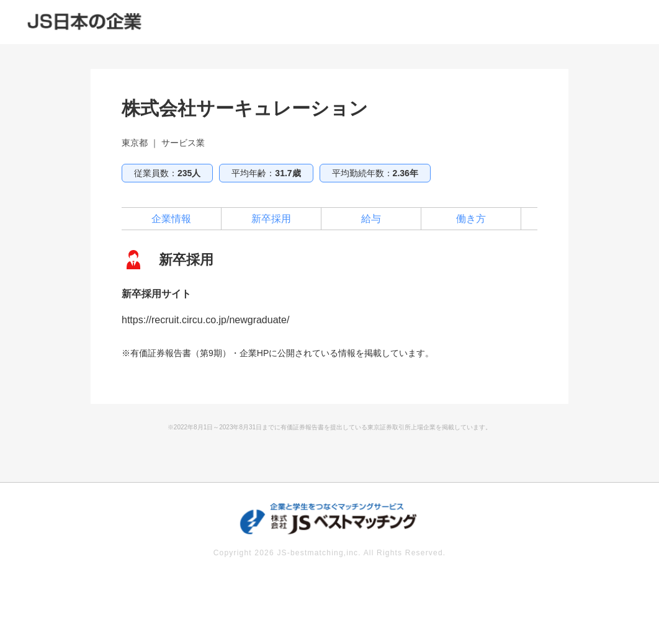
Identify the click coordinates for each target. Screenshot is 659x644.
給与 (371, 219)
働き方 (471, 219)
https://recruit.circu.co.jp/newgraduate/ (205, 320)
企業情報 (171, 219)
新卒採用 (271, 219)
